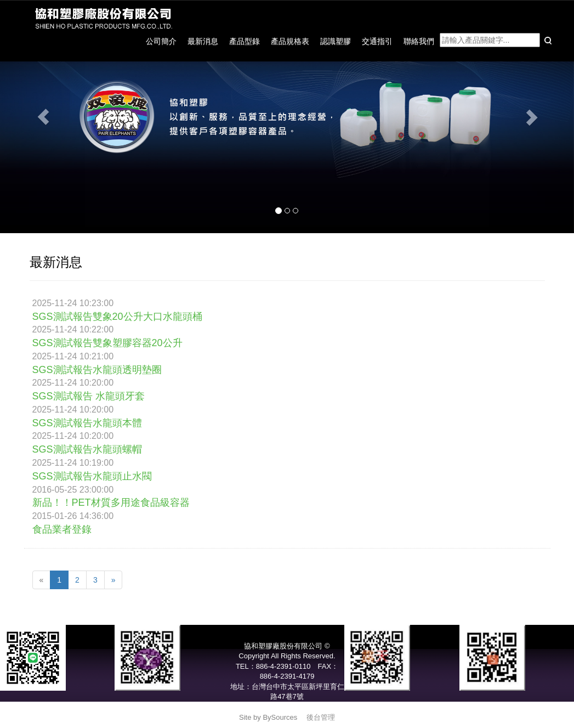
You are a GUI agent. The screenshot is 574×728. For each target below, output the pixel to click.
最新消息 (203, 41)
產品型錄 (245, 41)
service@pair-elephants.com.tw (287, 707)
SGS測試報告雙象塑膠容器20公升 (107, 343)
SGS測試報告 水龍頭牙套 (89, 396)
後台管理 (321, 717)
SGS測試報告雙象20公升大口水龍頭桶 (117, 317)
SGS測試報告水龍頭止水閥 (92, 476)
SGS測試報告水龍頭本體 (87, 423)
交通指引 (377, 41)
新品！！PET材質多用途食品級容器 (111, 503)
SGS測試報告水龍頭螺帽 (87, 449)
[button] (43, 117)
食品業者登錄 (62, 529)
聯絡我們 (419, 41)
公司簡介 (161, 41)
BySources (280, 717)
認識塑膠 (336, 41)
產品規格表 (290, 41)
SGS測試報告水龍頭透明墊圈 (97, 370)
